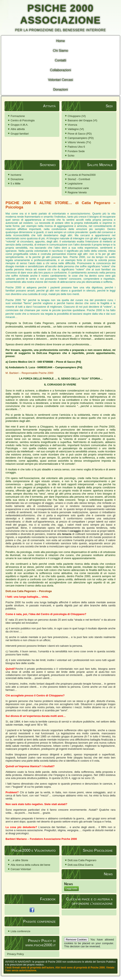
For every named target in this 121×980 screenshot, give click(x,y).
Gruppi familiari (20, 134)
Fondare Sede (76, 151)
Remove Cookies (76, 940)
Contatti (60, 60)
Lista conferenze (20, 931)
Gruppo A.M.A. (19, 125)
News (69, 884)
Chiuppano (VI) (77, 116)
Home (60, 41)
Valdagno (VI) (76, 129)
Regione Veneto (77, 192)
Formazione (18, 116)
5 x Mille (16, 184)
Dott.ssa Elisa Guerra (80, 865)
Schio (71, 156)
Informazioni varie (78, 188)
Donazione (17, 179)
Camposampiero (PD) (81, 138)
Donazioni (60, 90)
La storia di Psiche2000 (82, 175)
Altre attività (18, 129)
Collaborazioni (60, 70)
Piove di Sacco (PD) (80, 134)
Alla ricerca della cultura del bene (30, 865)
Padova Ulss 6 (76, 147)
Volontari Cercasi (60, 80)
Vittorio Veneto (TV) (79, 142)
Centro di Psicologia (23, 120)
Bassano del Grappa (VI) (82, 120)
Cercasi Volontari (21, 869)
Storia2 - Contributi (79, 179)
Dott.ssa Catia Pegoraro (82, 860)
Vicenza (72, 125)
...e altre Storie (19, 860)
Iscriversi (16, 175)
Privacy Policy (15, 954)
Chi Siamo (61, 51)
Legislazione (75, 184)
